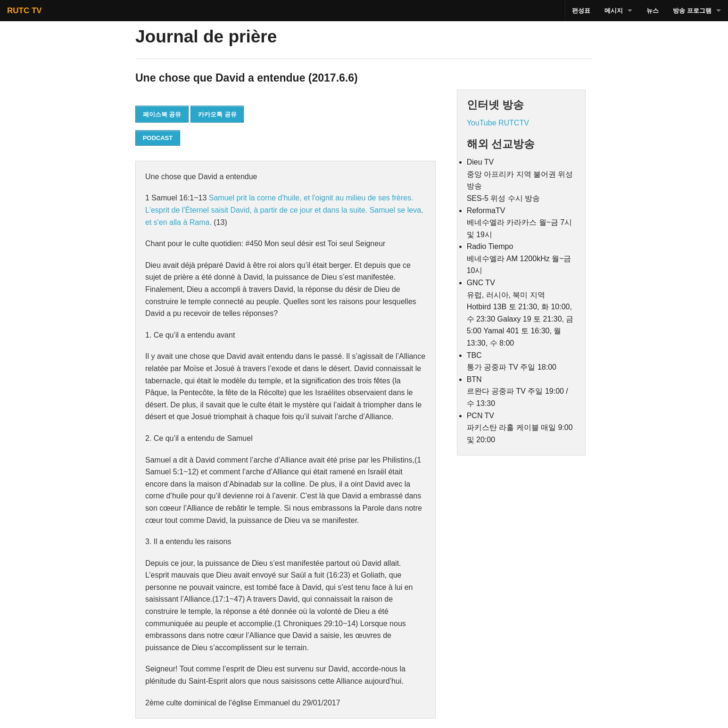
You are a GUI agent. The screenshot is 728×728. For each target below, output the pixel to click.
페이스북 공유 (162, 114)
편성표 (581, 11)
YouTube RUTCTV (498, 123)
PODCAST (158, 138)
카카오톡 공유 (217, 114)
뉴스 (653, 11)
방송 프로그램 (692, 11)
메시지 (614, 11)
